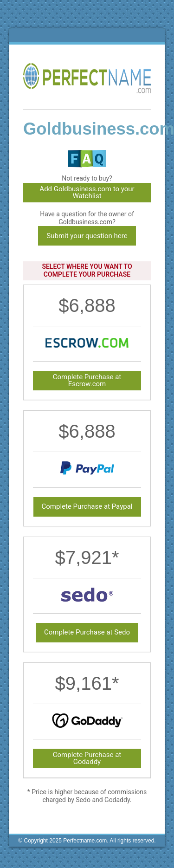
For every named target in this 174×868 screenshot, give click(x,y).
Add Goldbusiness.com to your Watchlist (87, 192)
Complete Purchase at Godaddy (87, 758)
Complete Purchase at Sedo (87, 632)
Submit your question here (87, 236)
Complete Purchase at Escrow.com (87, 380)
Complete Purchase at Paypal (87, 506)
